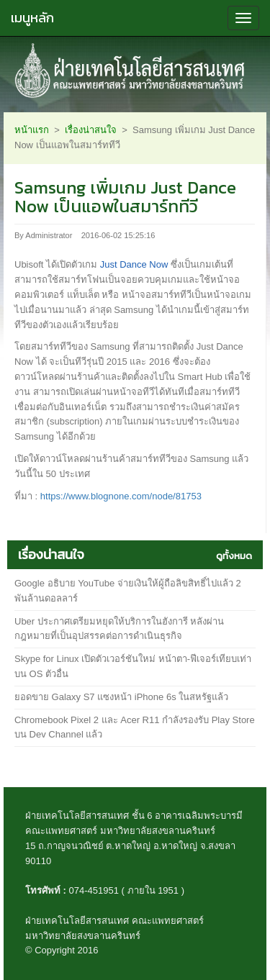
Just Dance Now (134, 264)
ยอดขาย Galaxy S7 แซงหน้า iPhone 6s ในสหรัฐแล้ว (121, 697)
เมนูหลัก (32, 18)
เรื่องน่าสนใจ (91, 130)
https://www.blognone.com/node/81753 (121, 496)
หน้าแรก (32, 130)
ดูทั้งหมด (234, 556)
